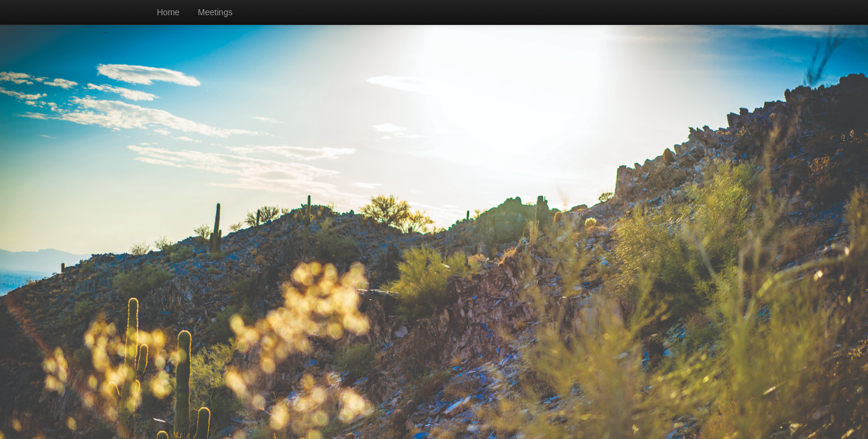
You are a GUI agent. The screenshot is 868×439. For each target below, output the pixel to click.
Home (168, 12)
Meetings (215, 12)
